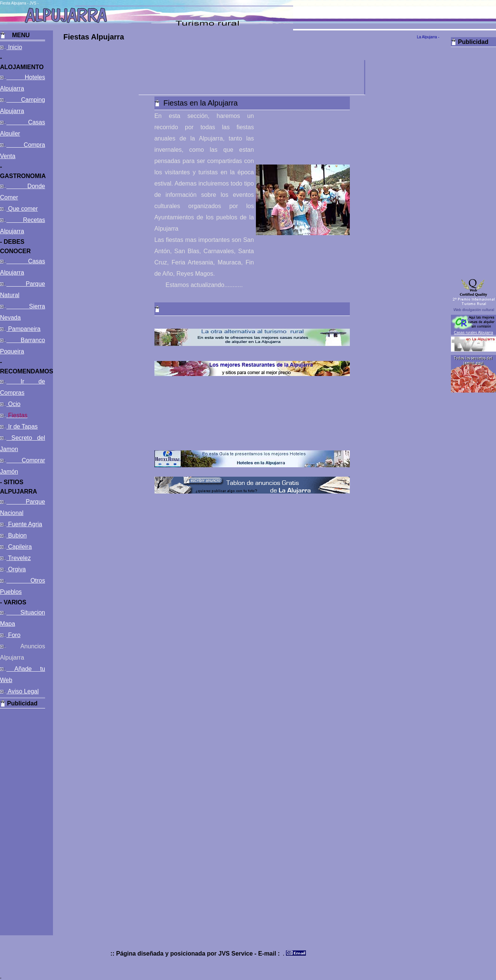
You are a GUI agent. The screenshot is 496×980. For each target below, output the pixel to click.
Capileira (19, 547)
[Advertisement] (23, 821)
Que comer (22, 209)
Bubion (17, 535)
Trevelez (19, 558)
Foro (13, 635)
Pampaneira (23, 329)
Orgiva (16, 569)
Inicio (14, 47)
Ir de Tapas (22, 427)
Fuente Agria (24, 524)
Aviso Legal (23, 691)
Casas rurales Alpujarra (473, 333)
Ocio (13, 404)
